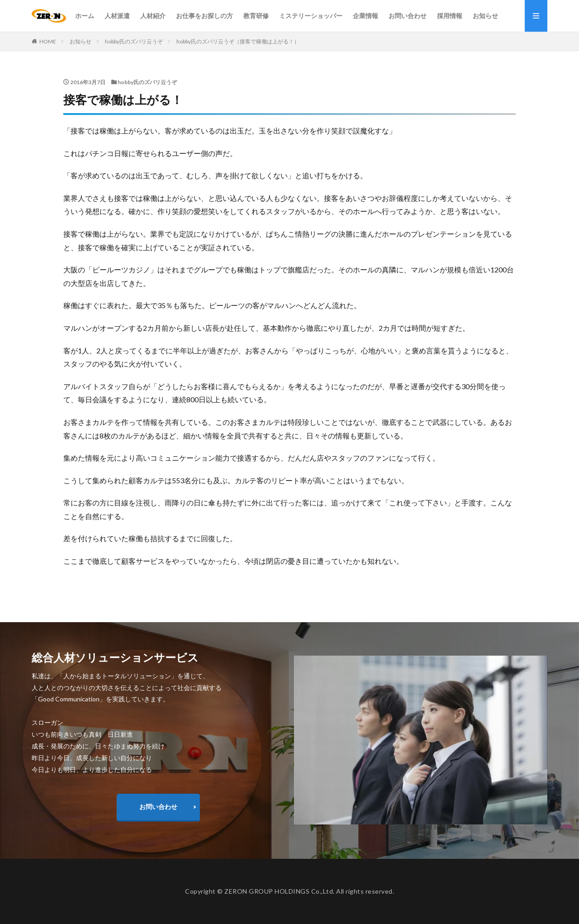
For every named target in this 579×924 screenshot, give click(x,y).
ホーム (85, 16)
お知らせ (485, 16)
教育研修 (256, 16)
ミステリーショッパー (311, 16)
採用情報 (450, 16)
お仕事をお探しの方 (204, 16)
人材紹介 (153, 16)
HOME (48, 41)
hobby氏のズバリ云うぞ (134, 41)
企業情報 (365, 16)
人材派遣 (117, 16)
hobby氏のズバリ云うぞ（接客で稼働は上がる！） (238, 41)
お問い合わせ (408, 16)
